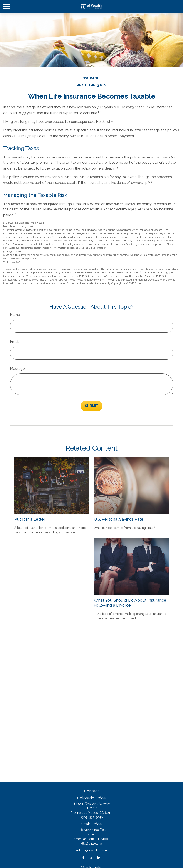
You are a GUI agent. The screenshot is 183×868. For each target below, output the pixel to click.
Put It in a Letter (30, 519)
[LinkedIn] (99, 858)
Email (14, 342)
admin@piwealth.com (92, 850)
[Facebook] (83, 858)
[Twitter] (91, 858)
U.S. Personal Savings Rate (119, 519)
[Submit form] (91, 406)
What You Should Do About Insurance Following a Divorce (130, 602)
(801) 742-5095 (91, 843)
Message (17, 369)
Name (15, 315)
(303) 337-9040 (92, 817)
